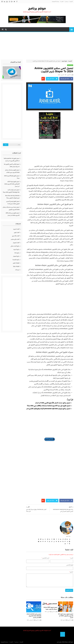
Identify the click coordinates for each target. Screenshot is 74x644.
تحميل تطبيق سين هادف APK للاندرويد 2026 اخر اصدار (13, 214)
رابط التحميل (50, 439)
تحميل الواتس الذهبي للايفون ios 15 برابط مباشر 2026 (12, 165)
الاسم (72, 558)
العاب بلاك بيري (16, 236)
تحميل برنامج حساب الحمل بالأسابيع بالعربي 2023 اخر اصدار (53, 403)
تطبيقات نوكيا (16, 266)
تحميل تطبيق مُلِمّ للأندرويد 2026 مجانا (12, 177)
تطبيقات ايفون (16, 263)
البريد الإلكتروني (45, 558)
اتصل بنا (62, 2)
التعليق (71, 572)
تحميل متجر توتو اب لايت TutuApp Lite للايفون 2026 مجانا (11, 191)
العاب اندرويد (16, 229)
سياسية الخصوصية (56, 2)
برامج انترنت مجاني (15, 246)
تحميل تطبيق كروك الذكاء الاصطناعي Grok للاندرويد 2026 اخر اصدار (12, 184)
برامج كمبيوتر (16, 256)
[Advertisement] (37, 46)
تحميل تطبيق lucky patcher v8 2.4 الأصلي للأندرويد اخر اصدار (12, 160)
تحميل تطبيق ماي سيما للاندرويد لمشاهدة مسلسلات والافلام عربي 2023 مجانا (49, 406)
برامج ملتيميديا (16, 260)
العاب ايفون (17, 232)
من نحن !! (67, 2)
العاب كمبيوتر (16, 243)
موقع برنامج (37, 9)
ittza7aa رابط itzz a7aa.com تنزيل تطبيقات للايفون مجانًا (12, 197)
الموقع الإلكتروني (70, 565)
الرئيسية (71, 2)
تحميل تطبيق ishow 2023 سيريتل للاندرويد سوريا (50, 608)
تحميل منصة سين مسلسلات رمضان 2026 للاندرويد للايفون (11, 208)
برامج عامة (17, 253)
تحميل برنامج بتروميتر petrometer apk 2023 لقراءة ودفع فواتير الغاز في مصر (48, 409)
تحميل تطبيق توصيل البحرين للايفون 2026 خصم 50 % (13, 203)
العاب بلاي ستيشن (15, 239)
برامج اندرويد (64, 61)
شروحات (17, 270)
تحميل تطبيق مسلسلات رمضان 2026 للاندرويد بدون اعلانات (12, 171)
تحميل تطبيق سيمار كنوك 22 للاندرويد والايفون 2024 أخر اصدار (66, 616)
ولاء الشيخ (70, 75)
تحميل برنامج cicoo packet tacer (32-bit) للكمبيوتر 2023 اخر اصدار (34, 616)
